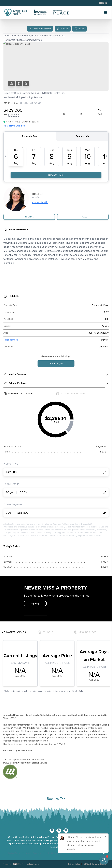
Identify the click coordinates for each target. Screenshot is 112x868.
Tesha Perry (14, 853)
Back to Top (56, 799)
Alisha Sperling (34, 853)
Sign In (101, 3)
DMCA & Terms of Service (95, 864)
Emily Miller (75, 853)
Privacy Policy (74, 864)
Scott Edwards (55, 853)
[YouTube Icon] (66, 831)
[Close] (106, 836)
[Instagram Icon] (59, 831)
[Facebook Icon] (52, 831)
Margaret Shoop (96, 853)
